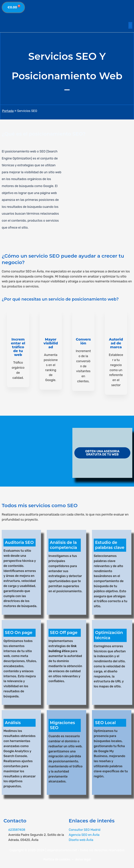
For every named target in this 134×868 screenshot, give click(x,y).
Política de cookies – (59, 859)
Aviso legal (83, 859)
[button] (130, 25)
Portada (8, 111)
